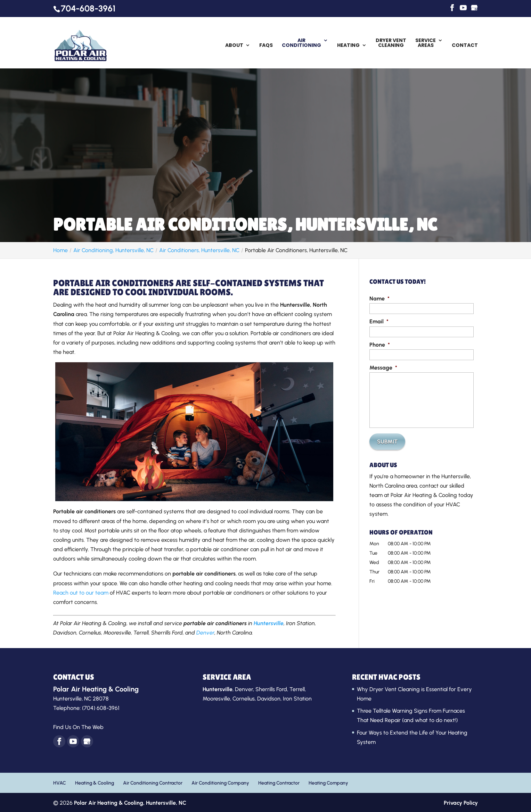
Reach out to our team (81, 593)
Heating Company (328, 783)
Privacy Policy (461, 803)
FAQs (266, 46)
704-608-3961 (88, 8)
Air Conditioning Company (220, 783)
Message (383, 368)
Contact (465, 46)
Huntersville (269, 623)
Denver (205, 633)
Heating (348, 46)
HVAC (60, 783)
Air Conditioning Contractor (153, 783)
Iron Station (297, 699)
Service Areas (426, 43)
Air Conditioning (301, 43)
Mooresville (216, 699)
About (234, 46)
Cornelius (244, 699)
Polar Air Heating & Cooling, (130, 803)
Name (379, 299)
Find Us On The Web (78, 727)
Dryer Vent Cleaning (391, 43)
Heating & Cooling (95, 783)
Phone (380, 345)
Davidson (269, 699)
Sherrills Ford (271, 689)
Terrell (297, 689)
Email (379, 321)
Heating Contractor (279, 783)
